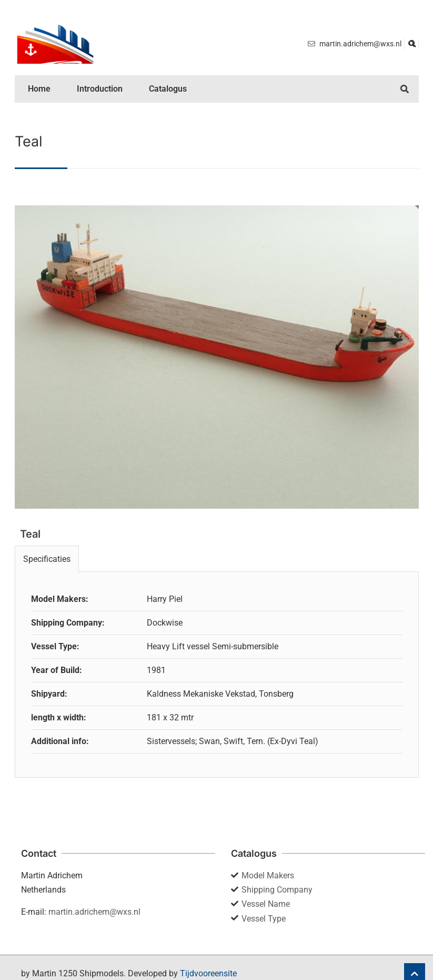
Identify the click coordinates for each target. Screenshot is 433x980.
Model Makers (268, 875)
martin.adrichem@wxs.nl (94, 912)
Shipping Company (277, 890)
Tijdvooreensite (208, 973)
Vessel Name (266, 904)
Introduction (100, 89)
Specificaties (47, 559)
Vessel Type (264, 919)
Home (39, 89)
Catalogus (168, 89)
